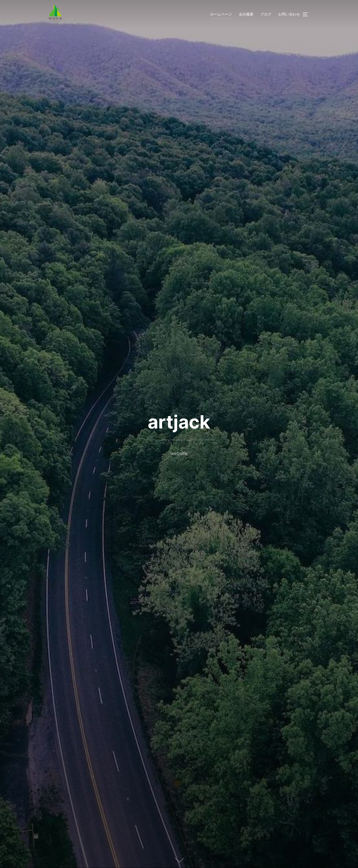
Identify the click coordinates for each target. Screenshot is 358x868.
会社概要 (246, 14)
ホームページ (221, 14)
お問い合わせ (289, 14)
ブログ (266, 14)
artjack (179, 422)
